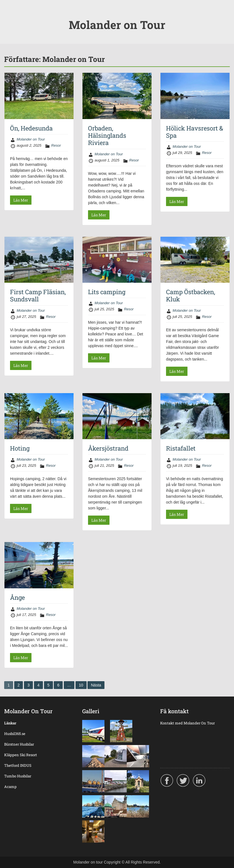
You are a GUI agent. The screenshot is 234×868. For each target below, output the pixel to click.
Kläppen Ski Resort (21, 755)
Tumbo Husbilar (18, 776)
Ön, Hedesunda (31, 128)
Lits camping (107, 292)
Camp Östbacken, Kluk (191, 295)
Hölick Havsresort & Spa (195, 132)
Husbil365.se (15, 734)
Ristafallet (181, 448)
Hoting (20, 448)
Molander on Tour (117, 25)
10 (81, 685)
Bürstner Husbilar (19, 744)
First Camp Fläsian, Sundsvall (38, 295)
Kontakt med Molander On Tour (187, 723)
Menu (10, 15)
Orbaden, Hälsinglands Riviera (107, 136)
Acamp (10, 787)
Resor (56, 145)
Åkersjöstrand (108, 448)
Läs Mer (21, 200)
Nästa (96, 685)
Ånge (17, 597)
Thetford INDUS (18, 765)
